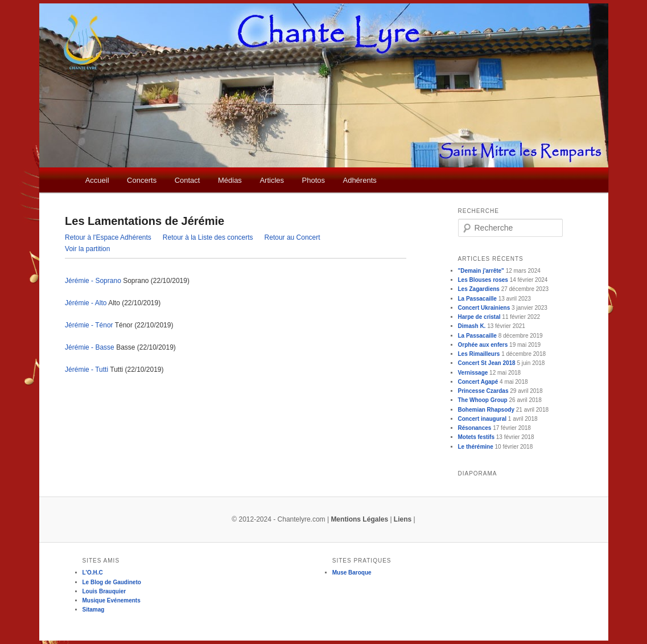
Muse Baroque (352, 573)
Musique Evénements (112, 600)
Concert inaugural (483, 419)
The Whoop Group (483, 400)
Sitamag (94, 610)
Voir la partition (87, 249)
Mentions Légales (359, 519)
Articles (272, 180)
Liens (403, 519)
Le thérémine (476, 447)
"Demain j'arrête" (481, 271)
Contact (187, 180)
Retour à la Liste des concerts (208, 237)
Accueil (97, 180)
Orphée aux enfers (483, 345)
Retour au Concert (292, 237)
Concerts (142, 180)
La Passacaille (477, 299)
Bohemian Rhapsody (486, 410)
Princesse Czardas (483, 391)
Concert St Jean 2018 (487, 363)
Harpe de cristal (479, 317)
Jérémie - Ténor (89, 325)
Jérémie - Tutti (86, 370)
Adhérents (359, 180)
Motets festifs (476, 437)
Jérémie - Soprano (93, 281)
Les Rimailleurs (479, 354)
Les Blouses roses (483, 280)
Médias (230, 180)
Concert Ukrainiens (484, 308)
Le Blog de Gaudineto (112, 582)
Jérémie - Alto (86, 303)
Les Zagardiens (479, 289)
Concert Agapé (478, 382)
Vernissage (473, 373)
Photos (314, 180)
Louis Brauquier (104, 591)
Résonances (475, 428)
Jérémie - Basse (90, 347)
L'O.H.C (93, 573)
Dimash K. (472, 326)
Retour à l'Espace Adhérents (108, 237)
